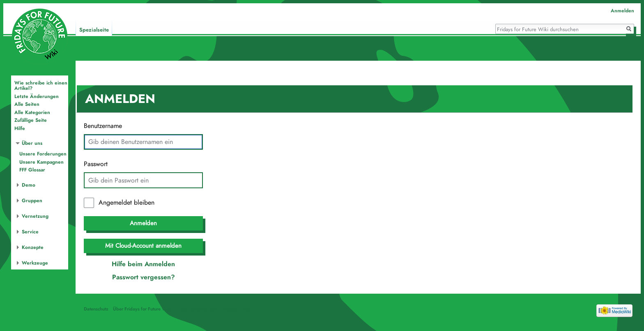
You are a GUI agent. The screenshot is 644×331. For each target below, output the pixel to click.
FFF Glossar (32, 170)
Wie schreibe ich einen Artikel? (41, 86)
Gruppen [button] (32, 201)
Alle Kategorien (32, 112)
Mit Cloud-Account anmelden (143, 246)
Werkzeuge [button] (35, 263)
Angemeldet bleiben (126, 203)
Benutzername (103, 126)
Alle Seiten (27, 104)
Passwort (96, 164)
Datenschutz (96, 309)
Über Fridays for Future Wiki (142, 309)
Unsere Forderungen (43, 154)
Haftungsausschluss (196, 309)
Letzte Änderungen (37, 96)
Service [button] (30, 232)
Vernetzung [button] (35, 216)
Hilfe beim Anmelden (143, 264)
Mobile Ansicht (237, 309)
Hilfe (20, 128)
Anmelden (143, 223)
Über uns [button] (32, 143)
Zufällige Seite (31, 120)
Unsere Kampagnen (41, 162)
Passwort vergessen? (144, 277)
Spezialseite (94, 30)
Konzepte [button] (33, 247)
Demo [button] (29, 185)
